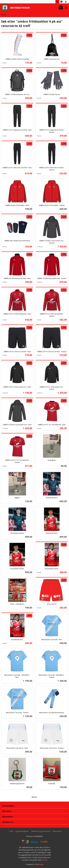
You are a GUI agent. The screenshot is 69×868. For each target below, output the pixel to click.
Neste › (34, 797)
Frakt (11, 831)
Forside (4, 14)
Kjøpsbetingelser (22, 831)
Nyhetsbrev (57, 831)
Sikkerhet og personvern (41, 831)
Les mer (45, 860)
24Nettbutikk (39, 864)
